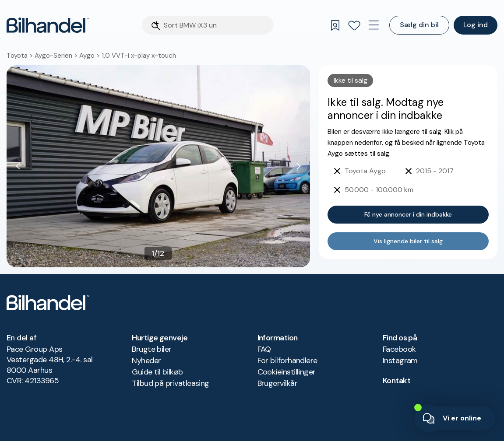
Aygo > (90, 56)
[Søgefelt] (216, 25)
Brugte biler (152, 349)
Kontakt (397, 381)
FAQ (264, 349)
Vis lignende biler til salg (408, 241)
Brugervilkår (278, 383)
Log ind (476, 25)
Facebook (399, 349)
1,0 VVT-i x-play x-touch (139, 56)
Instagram (400, 360)
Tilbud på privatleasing (171, 383)
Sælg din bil (419, 25)
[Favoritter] (354, 25)
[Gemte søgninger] (335, 25)
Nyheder (146, 360)
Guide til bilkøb (157, 372)
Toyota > (21, 56)
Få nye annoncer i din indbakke (408, 214)
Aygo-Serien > (57, 56)
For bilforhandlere (287, 360)
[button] (158, 166)
